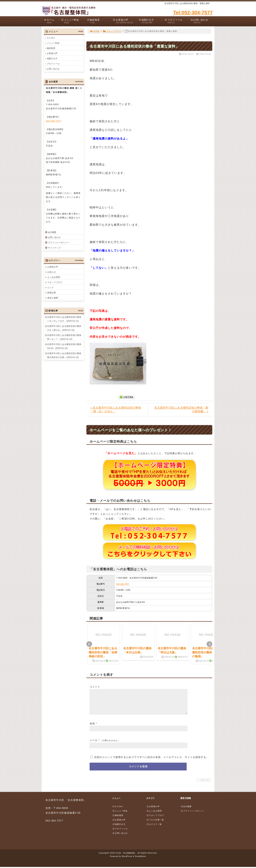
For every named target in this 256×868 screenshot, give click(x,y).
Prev (89, 644)
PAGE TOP (204, 784)
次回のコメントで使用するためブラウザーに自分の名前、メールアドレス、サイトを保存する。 (151, 761)
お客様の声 (125, 21)
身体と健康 (53, 298)
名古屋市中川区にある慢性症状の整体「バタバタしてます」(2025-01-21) (63, 319)
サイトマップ (54, 248)
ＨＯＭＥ (51, 38)
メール (94, 744)
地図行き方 (151, 21)
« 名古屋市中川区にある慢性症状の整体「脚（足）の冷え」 (116, 410)
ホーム (51, 21)
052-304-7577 (123, 584)
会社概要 (52, 232)
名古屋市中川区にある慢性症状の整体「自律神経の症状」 (103, 652)
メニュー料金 (73, 21)
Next (209, 644)
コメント (95, 687)
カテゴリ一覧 (154, 828)
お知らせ (52, 272)
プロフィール (176, 21)
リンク (50, 287)
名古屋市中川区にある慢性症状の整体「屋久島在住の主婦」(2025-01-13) (63, 355)
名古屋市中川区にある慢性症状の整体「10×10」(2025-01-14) (63, 346)
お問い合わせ (202, 21)
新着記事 (52, 293)
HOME (95, 31)
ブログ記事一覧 (155, 824)
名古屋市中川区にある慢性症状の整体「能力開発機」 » (181, 410)
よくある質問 (54, 277)
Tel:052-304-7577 (193, 13)
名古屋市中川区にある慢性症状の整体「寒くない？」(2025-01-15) (63, 337)
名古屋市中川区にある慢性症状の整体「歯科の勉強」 (206, 652)
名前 (92, 728)
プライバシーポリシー (58, 243)
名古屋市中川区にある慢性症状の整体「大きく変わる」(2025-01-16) (63, 328)
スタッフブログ (112, 31)
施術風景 (99, 21)
